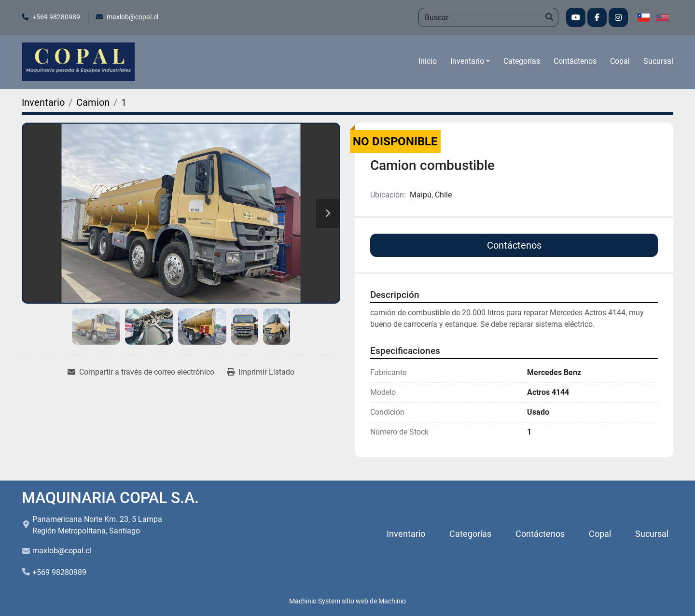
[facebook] (597, 17)
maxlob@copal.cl (132, 17)
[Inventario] (43, 102)
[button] (470, 61)
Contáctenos (575, 61)
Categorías (522, 61)
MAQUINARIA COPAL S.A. (110, 498)
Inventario (467, 61)
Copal (620, 61)
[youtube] (576, 17)
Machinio (392, 601)
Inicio (428, 61)
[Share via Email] (141, 372)
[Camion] (93, 102)
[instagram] (618, 17)
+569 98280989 (56, 17)
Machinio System (315, 601)
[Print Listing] (261, 372)
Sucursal (658, 61)
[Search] (488, 17)
